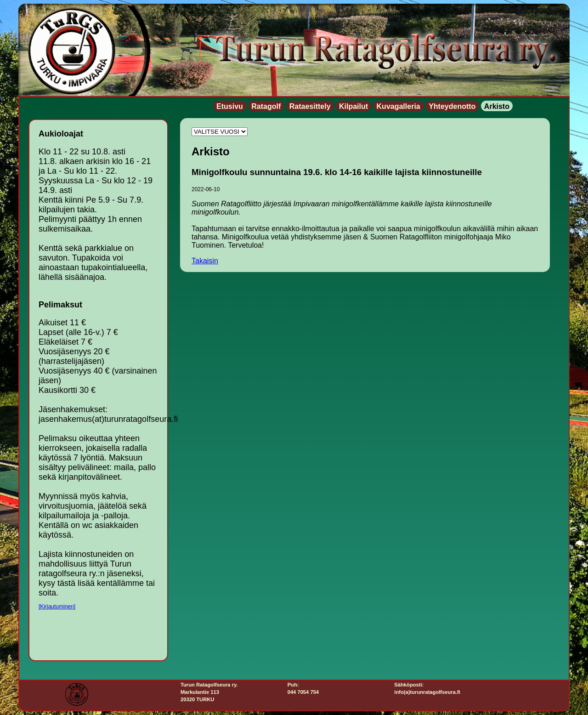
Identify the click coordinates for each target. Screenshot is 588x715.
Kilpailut (353, 106)
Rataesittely (310, 106)
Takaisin (205, 261)
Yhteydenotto (452, 106)
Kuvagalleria (399, 106)
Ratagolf (266, 106)
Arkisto (497, 106)
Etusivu (230, 106)
